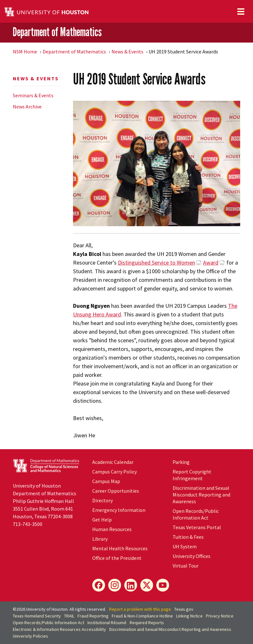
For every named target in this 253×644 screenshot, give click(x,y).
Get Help (102, 520)
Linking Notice (189, 616)
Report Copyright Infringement (192, 475)
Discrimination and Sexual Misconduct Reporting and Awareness (201, 495)
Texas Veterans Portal (197, 527)
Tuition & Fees (188, 537)
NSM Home (25, 52)
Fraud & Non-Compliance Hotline (142, 616)
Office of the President (117, 558)
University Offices (192, 556)
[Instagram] (115, 585)
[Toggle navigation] (241, 12)
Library (100, 539)
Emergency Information (119, 510)
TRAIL (69, 616)
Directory (102, 500)
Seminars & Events (33, 95)
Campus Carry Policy (114, 472)
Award (211, 262)
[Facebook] (99, 585)
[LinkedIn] (131, 585)
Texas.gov (184, 609)
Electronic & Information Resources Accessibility (59, 629)
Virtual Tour (186, 566)
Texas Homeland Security (37, 616)
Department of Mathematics (57, 32)
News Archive (27, 107)
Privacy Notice (220, 616)
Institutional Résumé (107, 623)
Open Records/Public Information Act (196, 514)
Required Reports (147, 623)
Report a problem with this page (140, 609)
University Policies (30, 636)
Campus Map (106, 481)
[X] (147, 585)
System (185, 546)
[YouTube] (163, 585)
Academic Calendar (113, 462)
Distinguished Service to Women (156, 262)
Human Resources (112, 529)
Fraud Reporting (93, 616)
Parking (181, 462)
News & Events (127, 52)
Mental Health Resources (120, 548)
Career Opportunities (116, 491)
